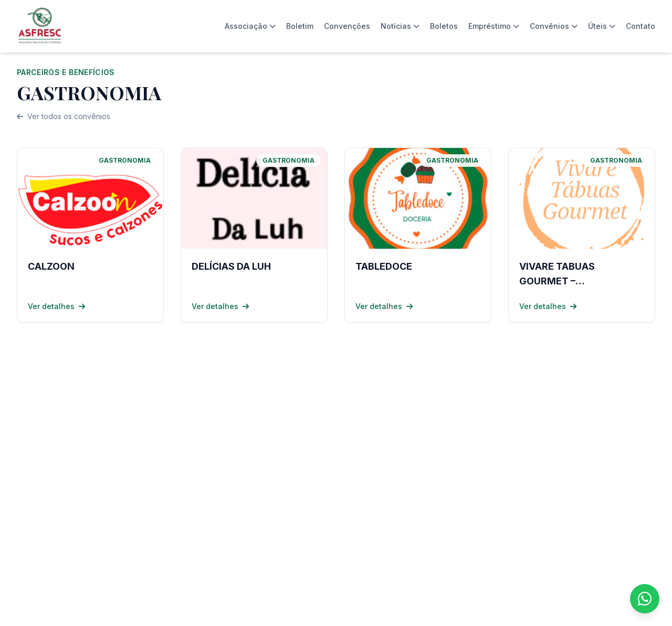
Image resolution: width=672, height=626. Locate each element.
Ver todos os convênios (64, 116)
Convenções (347, 26)
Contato (640, 26)
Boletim (300, 26)
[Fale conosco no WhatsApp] (645, 599)
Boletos (444, 26)
